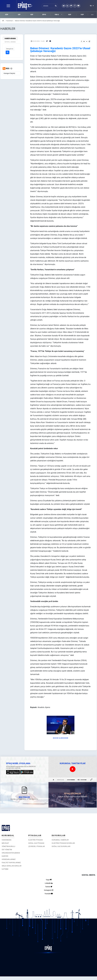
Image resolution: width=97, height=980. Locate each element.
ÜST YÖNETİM (7, 850)
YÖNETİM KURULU (8, 846)
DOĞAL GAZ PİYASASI (36, 843)
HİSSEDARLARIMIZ (9, 859)
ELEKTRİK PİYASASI (36, 840)
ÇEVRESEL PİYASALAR (37, 846)
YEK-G (57, 15)
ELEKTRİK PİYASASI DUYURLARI (63, 843)
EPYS (44, 15)
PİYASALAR (35, 836)
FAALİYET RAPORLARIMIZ (11, 863)
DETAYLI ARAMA (10, 42)
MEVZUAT (5, 843)
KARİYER (5, 856)
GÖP (7, 15)
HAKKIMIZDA (7, 840)
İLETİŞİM (5, 869)
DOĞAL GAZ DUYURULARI (61, 846)
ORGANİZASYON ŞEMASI (11, 853)
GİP (19, 15)
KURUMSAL (8, 836)
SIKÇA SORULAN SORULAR (12, 866)
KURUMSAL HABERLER (60, 840)
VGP (82, 15)
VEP (32, 15)
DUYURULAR (59, 836)
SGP (70, 15)
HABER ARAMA (10, 38)
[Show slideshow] (61, 738)
